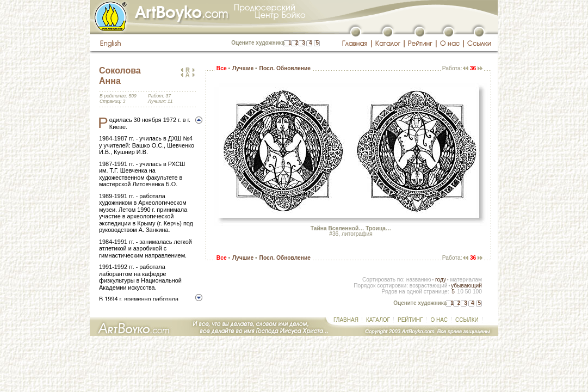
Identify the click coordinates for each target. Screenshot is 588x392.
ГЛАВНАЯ (346, 320)
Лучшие (243, 68)
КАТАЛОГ (378, 320)
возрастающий (429, 286)
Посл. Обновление (285, 68)
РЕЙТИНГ (410, 320)
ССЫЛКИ (467, 320)
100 (477, 292)
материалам (466, 280)
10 (460, 292)
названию (419, 280)
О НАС (439, 320)
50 (468, 292)
